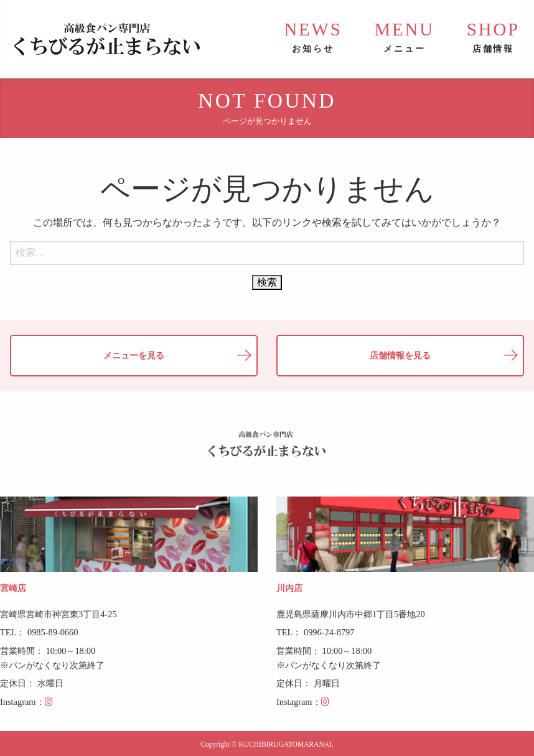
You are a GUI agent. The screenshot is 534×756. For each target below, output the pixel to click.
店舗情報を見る (400, 355)
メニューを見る (134, 355)
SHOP (493, 37)
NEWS (313, 37)
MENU (405, 37)
